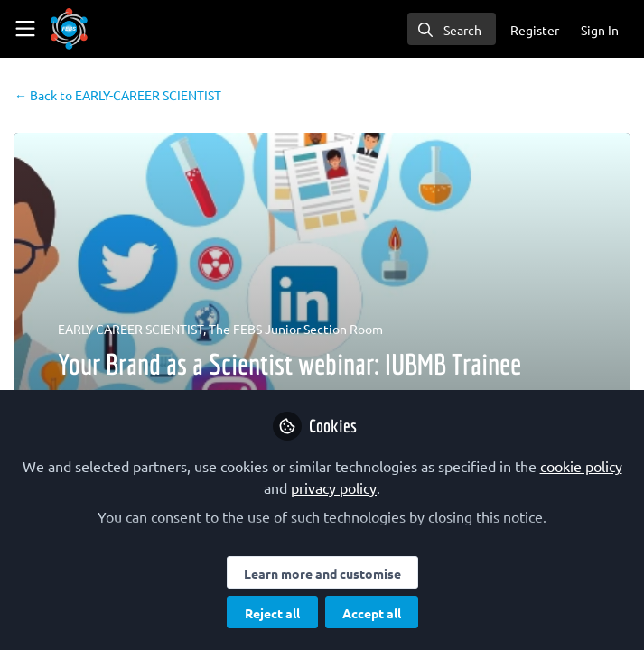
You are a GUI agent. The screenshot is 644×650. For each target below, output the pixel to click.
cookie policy (581, 466)
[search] (452, 29)
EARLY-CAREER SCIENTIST (118, 95)
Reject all (272, 613)
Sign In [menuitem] (600, 30)
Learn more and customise (322, 573)
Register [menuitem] (535, 30)
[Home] (69, 29)
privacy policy (334, 487)
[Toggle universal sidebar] (25, 29)
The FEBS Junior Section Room (296, 329)
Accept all (372, 613)
